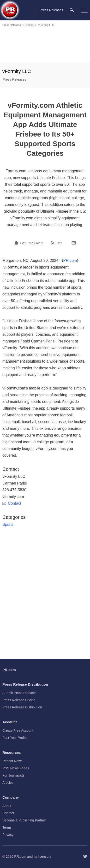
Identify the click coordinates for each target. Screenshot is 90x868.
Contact (12, 503)
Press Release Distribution (22, 707)
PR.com (70, 260)
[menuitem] (72, 10)
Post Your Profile (15, 738)
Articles (8, 783)
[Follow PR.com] (85, 856)
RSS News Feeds (16, 768)
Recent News (12, 761)
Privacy (8, 835)
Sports (30, 25)
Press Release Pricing (19, 700)
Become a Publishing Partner (24, 820)
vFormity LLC (46, 25)
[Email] (74, 243)
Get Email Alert (31, 243)
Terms (7, 827)
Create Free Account (18, 730)
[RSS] (54, 243)
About (7, 806)
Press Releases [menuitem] (51, 10)
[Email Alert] (17, 243)
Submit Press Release (19, 693)
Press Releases (12, 25)
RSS (60, 243)
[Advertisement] (46, 45)
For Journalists (13, 775)
